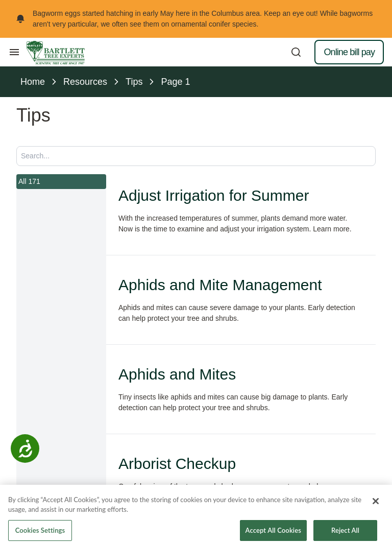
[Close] (376, 511)
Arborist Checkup (177, 464)
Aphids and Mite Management (220, 285)
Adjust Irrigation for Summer (214, 195)
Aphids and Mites (177, 374)
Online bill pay (349, 52)
